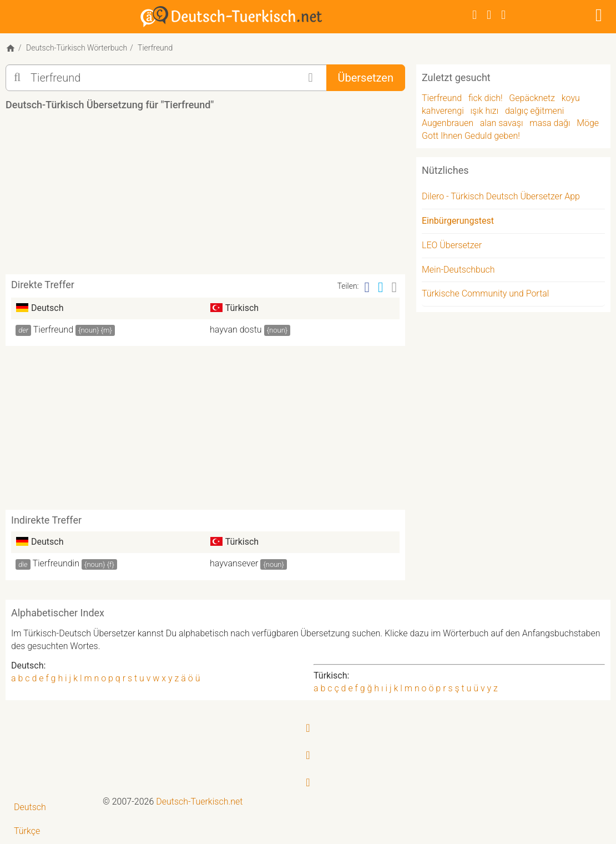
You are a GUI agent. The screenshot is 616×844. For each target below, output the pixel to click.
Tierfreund (53, 330)
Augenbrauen (448, 123)
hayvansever (234, 563)
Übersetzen (366, 78)
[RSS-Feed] (503, 15)
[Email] (395, 287)
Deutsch (30, 807)
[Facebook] (474, 15)
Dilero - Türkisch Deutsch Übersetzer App (501, 196)
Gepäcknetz (532, 98)
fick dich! (486, 98)
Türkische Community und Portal (485, 293)
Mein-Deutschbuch (458, 270)
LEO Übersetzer (452, 245)
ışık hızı (485, 111)
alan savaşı (502, 123)
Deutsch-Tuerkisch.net (199, 802)
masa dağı (550, 123)
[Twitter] (489, 15)
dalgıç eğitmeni (534, 111)
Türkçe (27, 831)
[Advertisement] (208, 197)
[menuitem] (51, 808)
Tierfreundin (56, 563)
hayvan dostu (236, 330)
